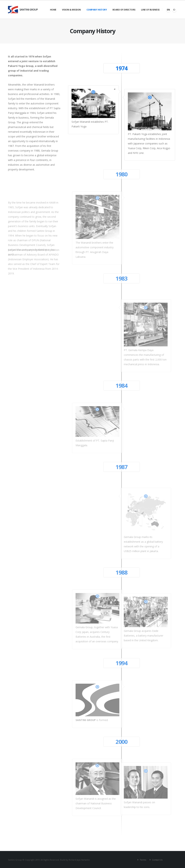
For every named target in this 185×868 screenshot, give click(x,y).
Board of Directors (124, 10)
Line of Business (150, 10)
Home (53, 10)
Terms (143, 860)
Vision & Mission (71, 10)
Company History (97, 10)
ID (174, 10)
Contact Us (157, 860)
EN (168, 10)
